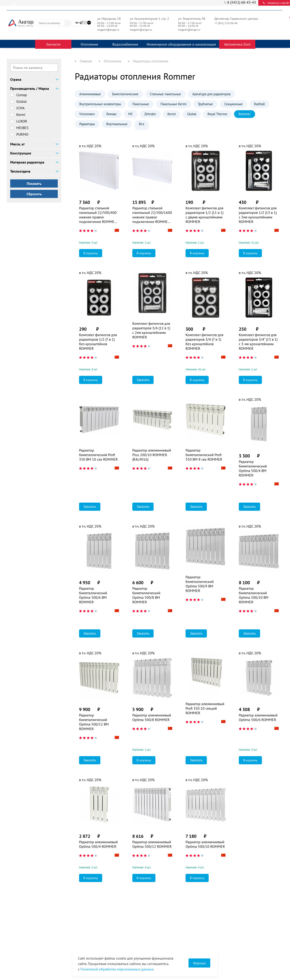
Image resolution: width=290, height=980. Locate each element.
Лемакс (111, 114)
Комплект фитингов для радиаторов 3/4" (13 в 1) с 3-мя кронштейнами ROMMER (258, 342)
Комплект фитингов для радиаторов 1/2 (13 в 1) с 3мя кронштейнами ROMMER (258, 215)
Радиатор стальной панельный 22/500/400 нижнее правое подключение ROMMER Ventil (98, 215)
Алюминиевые (90, 94)
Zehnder (150, 114)
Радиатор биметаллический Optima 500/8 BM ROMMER (146, 595)
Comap (22, 95)
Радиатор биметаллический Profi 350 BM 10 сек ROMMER (98, 455)
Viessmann (87, 114)
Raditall (259, 104)
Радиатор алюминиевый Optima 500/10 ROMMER (205, 844)
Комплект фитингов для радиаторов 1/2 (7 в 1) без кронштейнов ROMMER (98, 342)
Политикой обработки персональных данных (117, 969)
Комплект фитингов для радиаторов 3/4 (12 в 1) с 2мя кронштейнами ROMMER (151, 330)
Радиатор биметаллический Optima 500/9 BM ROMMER (200, 584)
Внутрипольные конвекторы (100, 104)
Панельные (141, 104)
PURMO (22, 134)
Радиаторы (87, 124)
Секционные (233, 104)
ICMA (20, 108)
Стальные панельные (165, 94)
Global (22, 101)
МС (131, 114)
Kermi (21, 115)
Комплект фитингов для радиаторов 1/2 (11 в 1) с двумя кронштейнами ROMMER (204, 215)
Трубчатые (205, 104)
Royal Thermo (217, 114)
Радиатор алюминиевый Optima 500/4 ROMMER (98, 844)
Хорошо (199, 963)
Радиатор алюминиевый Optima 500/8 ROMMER (152, 717)
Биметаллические (125, 94)
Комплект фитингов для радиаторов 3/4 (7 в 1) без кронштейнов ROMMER (204, 342)
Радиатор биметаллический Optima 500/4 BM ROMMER (253, 468)
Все (142, 124)
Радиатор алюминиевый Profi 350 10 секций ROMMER (205, 708)
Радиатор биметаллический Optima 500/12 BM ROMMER (94, 722)
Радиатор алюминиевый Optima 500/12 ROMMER (152, 844)
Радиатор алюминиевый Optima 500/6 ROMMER (258, 717)
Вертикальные (117, 124)
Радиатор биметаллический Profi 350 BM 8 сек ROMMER (204, 455)
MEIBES (22, 128)
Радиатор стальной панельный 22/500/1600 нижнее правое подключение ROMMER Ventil (152, 215)
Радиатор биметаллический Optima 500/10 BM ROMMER (254, 595)
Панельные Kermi (173, 104)
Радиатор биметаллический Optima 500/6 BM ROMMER (93, 595)
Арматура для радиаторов (211, 94)
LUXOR (22, 121)
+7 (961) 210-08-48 (226, 23)
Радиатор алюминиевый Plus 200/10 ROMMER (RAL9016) (152, 455)
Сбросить (34, 194)
